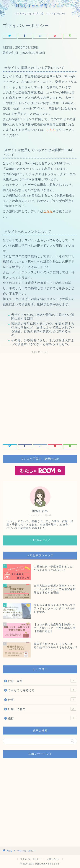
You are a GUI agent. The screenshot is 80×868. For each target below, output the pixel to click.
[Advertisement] (40, 395)
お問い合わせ (53, 859)
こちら (51, 130)
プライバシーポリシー (31, 859)
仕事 (42, 699)
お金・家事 (42, 681)
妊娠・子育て (42, 709)
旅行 (42, 718)
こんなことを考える (42, 690)
